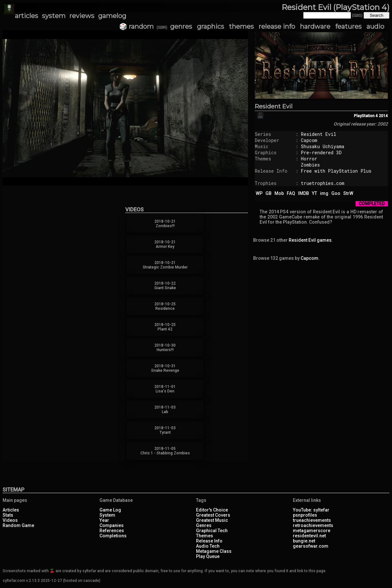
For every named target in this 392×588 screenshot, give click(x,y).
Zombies (310, 165)
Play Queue (208, 556)
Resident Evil (274, 106)
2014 (383, 116)
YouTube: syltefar (311, 510)
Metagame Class (214, 551)
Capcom (309, 140)
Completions (113, 536)
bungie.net (304, 541)
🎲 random (136, 26)
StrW (348, 193)
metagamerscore (312, 531)
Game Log (110, 510)
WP (259, 193)
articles (26, 16)
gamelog (112, 16)
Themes (205, 536)
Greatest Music (212, 520)
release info (277, 26)
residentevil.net (309, 536)
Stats (8, 515)
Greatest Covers (213, 515)
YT (315, 193)
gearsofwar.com (311, 546)
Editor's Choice (212, 510)
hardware (315, 26)
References (112, 531)
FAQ (291, 193)
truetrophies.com (323, 183)
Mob (279, 193)
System (107, 515)
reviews (82, 16)
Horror (309, 159)
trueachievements (312, 520)
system (54, 16)
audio (375, 26)
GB (268, 193)
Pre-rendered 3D (321, 152)
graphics (211, 26)
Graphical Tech (212, 531)
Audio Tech (208, 546)
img (324, 193)
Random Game (18, 525)
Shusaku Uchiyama (323, 146)
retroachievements (313, 525)
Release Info (209, 541)
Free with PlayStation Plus (336, 171)
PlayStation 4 (366, 116)
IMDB (304, 193)
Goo (336, 193)
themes (241, 26)
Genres (204, 525)
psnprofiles (305, 515)
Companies (112, 525)
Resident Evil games (310, 240)
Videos (10, 520)
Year (104, 520)
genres (181, 26)
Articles (11, 510)
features (348, 26)
